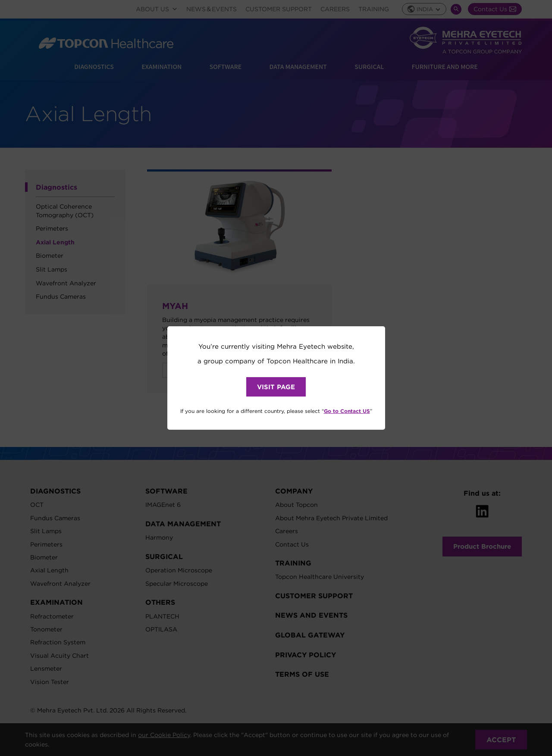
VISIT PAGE (276, 387)
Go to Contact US (347, 411)
